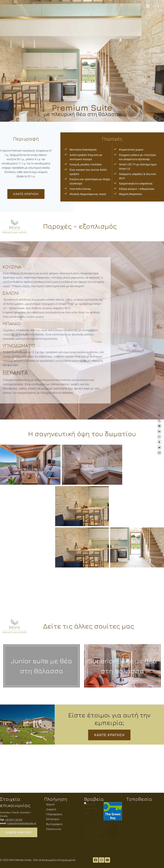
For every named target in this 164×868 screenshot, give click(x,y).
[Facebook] (159, 415)
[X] (159, 421)
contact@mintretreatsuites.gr (22, 823)
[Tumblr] (159, 442)
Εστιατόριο (53, 819)
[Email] (159, 453)
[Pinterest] (159, 426)
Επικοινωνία (53, 829)
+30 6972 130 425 (14, 820)
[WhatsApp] (159, 437)
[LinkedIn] (159, 431)
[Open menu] (148, 6)
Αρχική (50, 804)
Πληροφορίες (54, 814)
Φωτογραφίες (54, 824)
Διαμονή (51, 809)
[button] (41, 465)
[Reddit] (159, 447)
